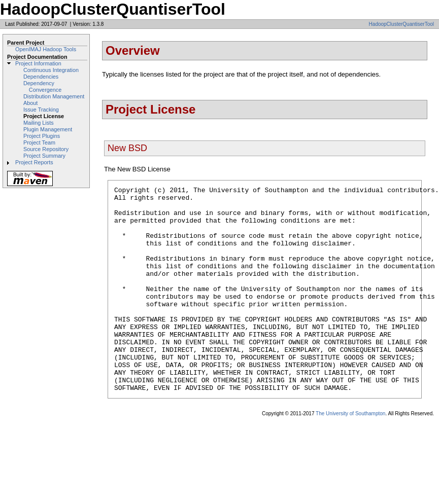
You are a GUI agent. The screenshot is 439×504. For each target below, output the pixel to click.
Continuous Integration (51, 70)
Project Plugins (42, 136)
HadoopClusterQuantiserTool (401, 24)
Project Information (38, 63)
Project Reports (34, 162)
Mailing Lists (39, 123)
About (30, 103)
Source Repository (46, 149)
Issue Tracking (41, 110)
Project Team (39, 142)
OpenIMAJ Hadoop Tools (46, 49)
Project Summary (44, 156)
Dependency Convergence (42, 86)
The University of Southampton (350, 455)
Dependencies (41, 77)
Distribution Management (54, 96)
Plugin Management (48, 129)
